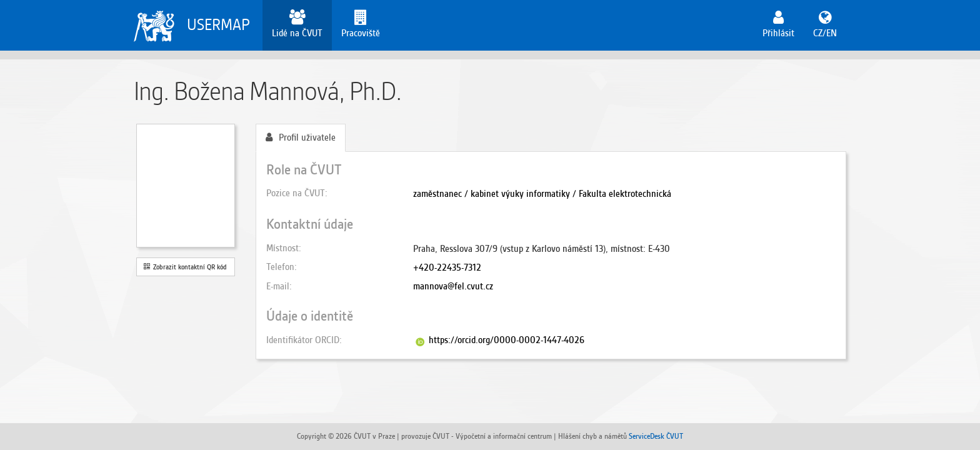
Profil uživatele (301, 137)
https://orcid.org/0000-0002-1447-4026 (507, 340)
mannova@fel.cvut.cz (453, 286)
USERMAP (218, 25)
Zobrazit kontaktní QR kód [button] (185, 267)
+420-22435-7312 (447, 267)
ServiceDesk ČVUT (656, 436)
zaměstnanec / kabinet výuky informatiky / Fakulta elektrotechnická (542, 194)
